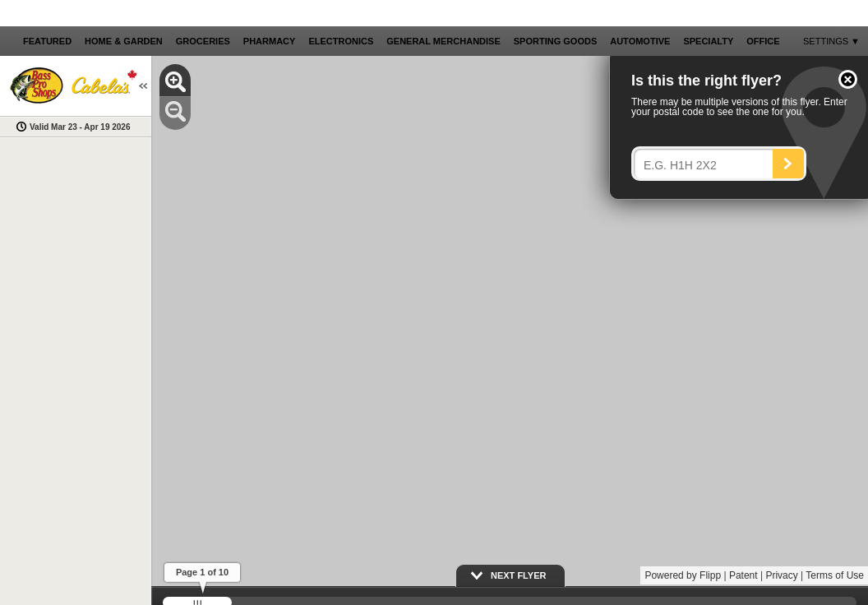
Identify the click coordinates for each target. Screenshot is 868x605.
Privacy (781, 575)
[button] (848, 79)
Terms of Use (835, 575)
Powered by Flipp (683, 575)
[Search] (788, 164)
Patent (743, 575)
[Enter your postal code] (707, 165)
